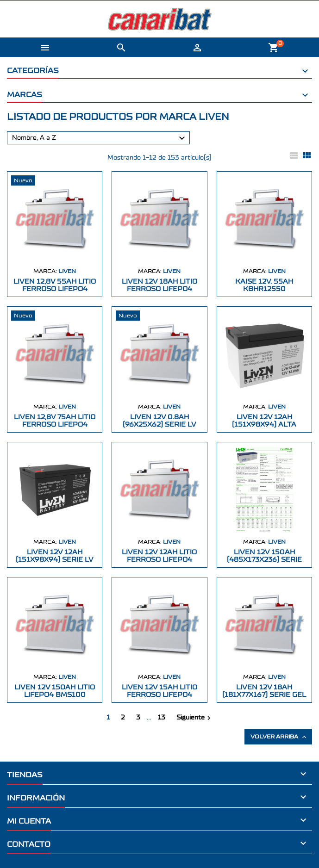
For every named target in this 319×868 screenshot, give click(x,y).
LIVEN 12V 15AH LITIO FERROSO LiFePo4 (159, 691)
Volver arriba (279, 737)
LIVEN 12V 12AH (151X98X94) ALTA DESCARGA (264, 425)
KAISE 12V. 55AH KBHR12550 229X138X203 (264, 289)
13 (162, 718)
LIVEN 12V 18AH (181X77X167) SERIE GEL (264, 691)
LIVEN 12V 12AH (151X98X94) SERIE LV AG (55, 560)
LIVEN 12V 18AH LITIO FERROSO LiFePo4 (159, 285)
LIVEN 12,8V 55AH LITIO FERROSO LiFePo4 (55, 285)
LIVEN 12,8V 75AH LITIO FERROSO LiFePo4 (55, 421)
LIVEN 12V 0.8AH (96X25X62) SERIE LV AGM (159, 425)
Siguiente (195, 718)
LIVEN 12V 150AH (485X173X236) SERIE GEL (264, 560)
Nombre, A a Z (100, 138)
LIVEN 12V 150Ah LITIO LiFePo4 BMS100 (55, 691)
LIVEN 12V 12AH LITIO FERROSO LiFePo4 (159, 556)
